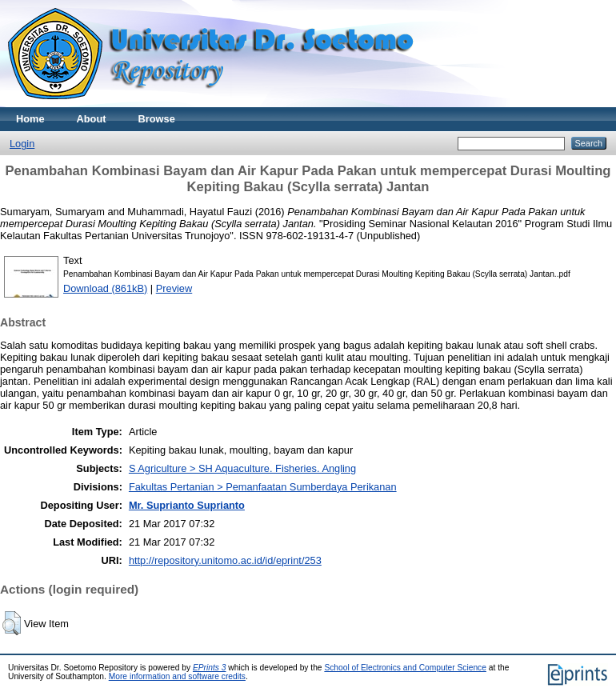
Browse (157, 119)
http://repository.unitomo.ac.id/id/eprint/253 (225, 560)
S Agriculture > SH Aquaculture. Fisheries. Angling (242, 468)
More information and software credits (177, 676)
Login (22, 144)
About (92, 119)
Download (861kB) (105, 288)
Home (30, 119)
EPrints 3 (210, 668)
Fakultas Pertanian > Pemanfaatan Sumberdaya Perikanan (263, 487)
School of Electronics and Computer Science (405, 668)
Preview (174, 288)
